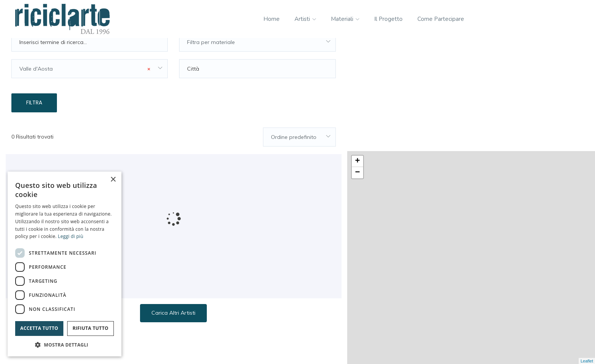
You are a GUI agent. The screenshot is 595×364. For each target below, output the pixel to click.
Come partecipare (441, 19)
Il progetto (388, 19)
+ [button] (358, 49)
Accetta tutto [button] (39, 328)
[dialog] (65, 264)
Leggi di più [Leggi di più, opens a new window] (71, 236)
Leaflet (587, 361)
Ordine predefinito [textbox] (294, 154)
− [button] (358, 60)
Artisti (305, 19)
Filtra (34, 120)
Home (272, 19)
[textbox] (257, 59)
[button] (65, 345)
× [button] (113, 180)
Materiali (345, 19)
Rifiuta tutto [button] (91, 328)
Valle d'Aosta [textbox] (85, 86)
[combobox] (257, 59)
